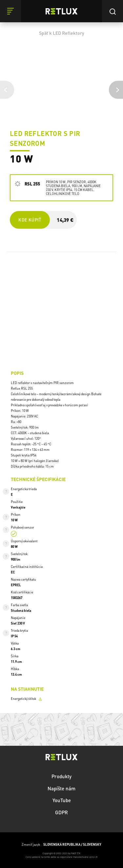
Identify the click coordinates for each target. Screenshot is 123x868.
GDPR (61, 812)
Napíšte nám (61, 788)
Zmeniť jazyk (61, 845)
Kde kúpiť (29, 220)
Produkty (61, 776)
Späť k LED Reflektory (62, 33)
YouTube (62, 800)
